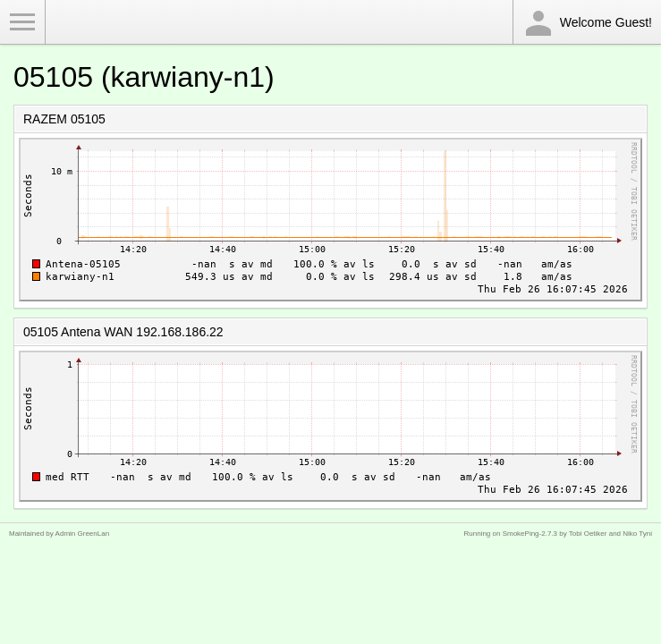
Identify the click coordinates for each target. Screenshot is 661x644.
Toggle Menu (22, 22)
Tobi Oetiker (588, 534)
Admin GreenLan (82, 534)
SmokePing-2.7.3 (530, 534)
